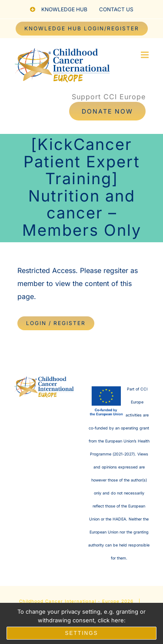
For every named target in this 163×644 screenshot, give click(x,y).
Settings (81, 633)
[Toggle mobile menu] (145, 55)
